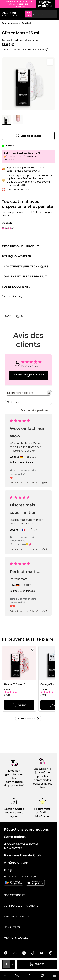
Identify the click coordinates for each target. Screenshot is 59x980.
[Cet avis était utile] (43, 482)
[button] (19, 718)
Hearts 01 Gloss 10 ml (17, 684)
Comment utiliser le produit (24, 277)
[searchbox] (25, 393)
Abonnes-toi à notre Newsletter (21, 846)
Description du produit (20, 246)
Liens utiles (12, 927)
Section (9, 809)
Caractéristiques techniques (25, 267)
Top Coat (27, 23)
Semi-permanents (11, 23)
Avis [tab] (8, 316)
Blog (8, 870)
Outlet (19, 809)
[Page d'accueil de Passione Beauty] (9, 14)
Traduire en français (22, 462)
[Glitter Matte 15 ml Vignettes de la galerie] (12, 120)
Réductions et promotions (26, 829)
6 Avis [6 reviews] (7, 695)
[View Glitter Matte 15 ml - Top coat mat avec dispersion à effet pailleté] (7, 120)
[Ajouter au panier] (37, 964)
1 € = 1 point (42, 816)
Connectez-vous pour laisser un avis (28, 375)
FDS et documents (16, 287)
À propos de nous (16, 916)
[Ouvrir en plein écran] (50, 62)
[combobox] (41, 14)
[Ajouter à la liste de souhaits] (28, 136)
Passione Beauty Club (23, 855)
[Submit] (29, 14)
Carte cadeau (15, 837)
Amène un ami (17, 863)
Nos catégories (15, 895)
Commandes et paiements (21, 906)
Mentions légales (16, 938)
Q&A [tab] (19, 316)
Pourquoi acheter (17, 256)
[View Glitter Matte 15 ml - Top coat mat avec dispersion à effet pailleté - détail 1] (18, 120)
